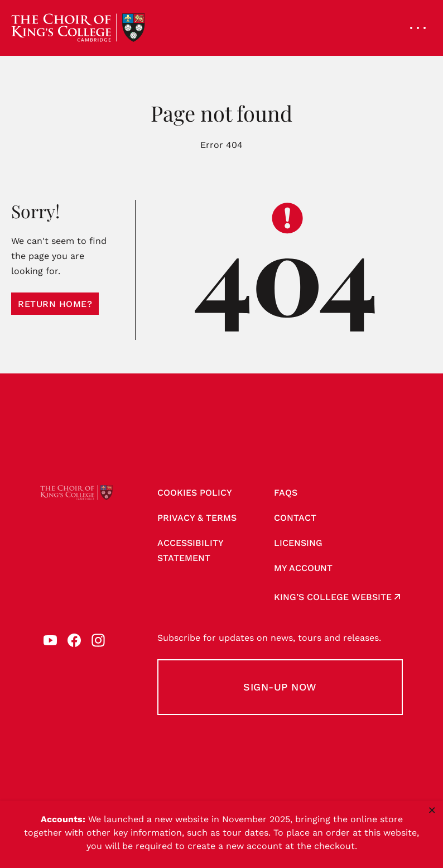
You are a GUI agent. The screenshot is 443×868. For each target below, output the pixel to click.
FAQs (286, 493)
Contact (295, 518)
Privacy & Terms (197, 518)
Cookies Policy (195, 493)
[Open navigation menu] (418, 28)
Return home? (55, 304)
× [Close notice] (432, 810)
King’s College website (333, 597)
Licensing (298, 543)
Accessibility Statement (191, 550)
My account (303, 568)
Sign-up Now (280, 687)
